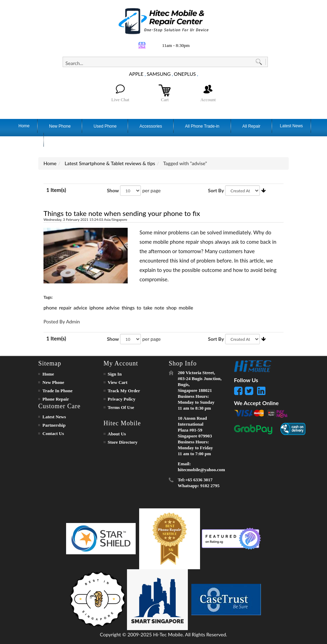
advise (113, 308)
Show (113, 190)
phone (50, 308)
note (159, 308)
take (148, 308)
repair (65, 308)
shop (172, 308)
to (139, 308)
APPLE (136, 74)
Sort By (216, 190)
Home (50, 163)
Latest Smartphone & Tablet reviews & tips (110, 163)
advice (80, 308)
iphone (97, 308)
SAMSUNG (159, 74)
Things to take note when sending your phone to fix (122, 213)
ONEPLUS (185, 74)
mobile (186, 308)
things (128, 308)
